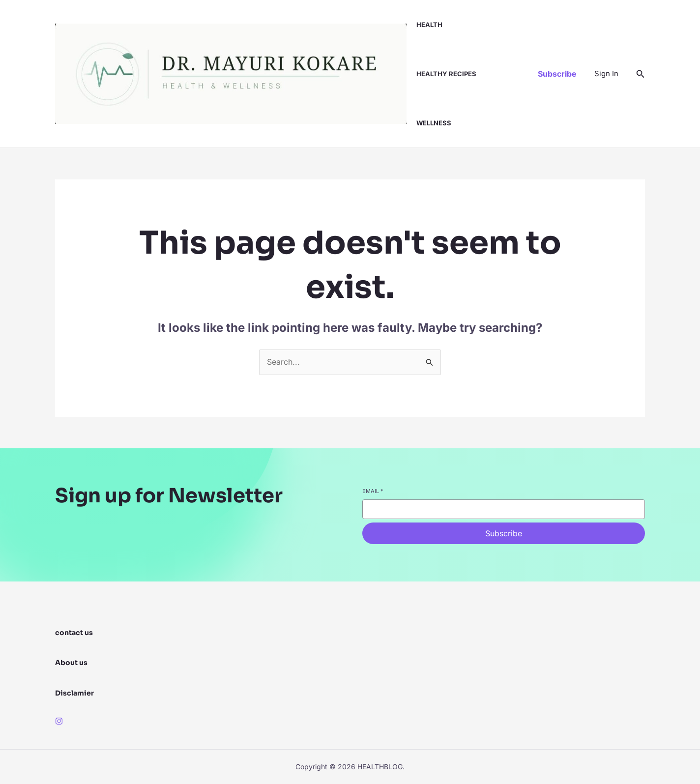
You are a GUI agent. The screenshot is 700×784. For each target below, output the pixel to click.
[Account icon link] (606, 74)
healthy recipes (446, 74)
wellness (434, 123)
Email (373, 491)
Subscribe (504, 533)
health (429, 25)
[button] (557, 74)
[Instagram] (59, 721)
